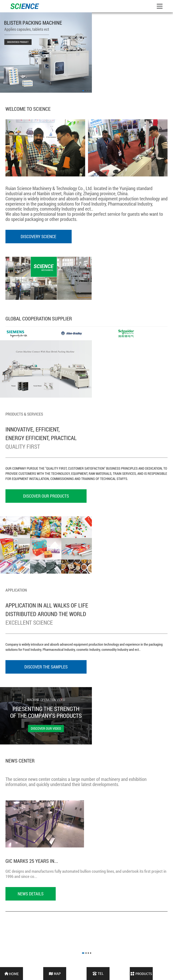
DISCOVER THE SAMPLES (46, 667)
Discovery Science (38, 236)
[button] (83, 91)
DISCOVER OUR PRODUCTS (46, 496)
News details (31, 894)
